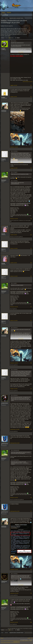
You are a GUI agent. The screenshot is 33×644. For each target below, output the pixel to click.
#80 (31, 622)
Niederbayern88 (5, 444)
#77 (31, 511)
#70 (31, 307)
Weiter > (18, 38)
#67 (31, 248)
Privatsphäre (31, 640)
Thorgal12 (3, 159)
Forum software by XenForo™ (23, 641)
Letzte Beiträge (5, 15)
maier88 (3, 234)
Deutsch (2, 638)
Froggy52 (3, 49)
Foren (3, 13)
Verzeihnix (17, 237)
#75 (31, 443)
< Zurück (2, 38)
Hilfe (32, 638)
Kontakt (29, 638)
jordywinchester (16, 221)
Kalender (9, 12)
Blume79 (12, 221)
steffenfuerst (21, 221)
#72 (31, 363)
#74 (31, 429)
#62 (31, 97)
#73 (31, 389)
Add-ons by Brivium (10, 643)
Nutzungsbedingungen (24, 640)
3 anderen (27, 221)
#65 (31, 219)
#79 (31, 593)
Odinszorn (4, 249)
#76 (31, 498)
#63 (31, 147)
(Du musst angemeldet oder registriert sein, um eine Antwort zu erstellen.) (20, 628)
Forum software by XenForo (10, 641)
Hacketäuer (4, 111)
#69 (31, 276)
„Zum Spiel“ (8, 36)
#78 (31, 570)
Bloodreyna (4, 180)
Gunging (3, 97)
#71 (31, 321)
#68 (31, 263)
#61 (31, 85)
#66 (31, 235)
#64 (31, 168)
